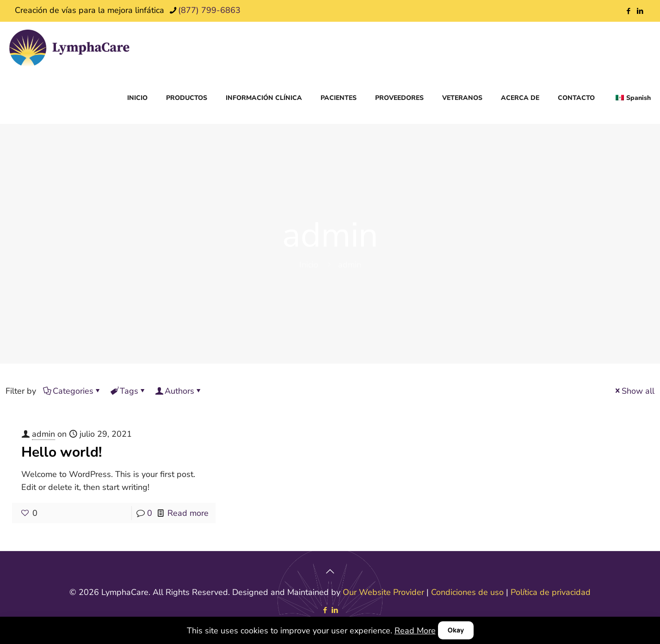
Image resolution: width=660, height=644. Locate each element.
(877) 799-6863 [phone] (209, 10)
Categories (72, 391)
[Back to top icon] (330, 571)
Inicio (309, 265)
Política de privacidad (551, 592)
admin (43, 434)
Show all (634, 391)
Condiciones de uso (467, 592)
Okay (456, 630)
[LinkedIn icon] (640, 11)
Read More (415, 631)
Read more (188, 513)
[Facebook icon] (628, 11)
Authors (179, 391)
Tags (128, 391)
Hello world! (62, 452)
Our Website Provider (383, 592)
